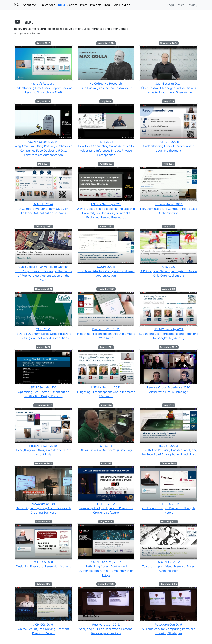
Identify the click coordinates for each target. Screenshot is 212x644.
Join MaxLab (121, 5)
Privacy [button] (192, 5)
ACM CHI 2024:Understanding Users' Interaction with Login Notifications (169, 146)
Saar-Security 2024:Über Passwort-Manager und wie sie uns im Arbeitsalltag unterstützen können (169, 88)
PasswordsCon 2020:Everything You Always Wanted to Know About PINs (43, 450)
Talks (62, 5)
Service (72, 5)
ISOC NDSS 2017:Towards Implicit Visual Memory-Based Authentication (169, 566)
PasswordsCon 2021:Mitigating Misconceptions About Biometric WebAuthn (106, 334)
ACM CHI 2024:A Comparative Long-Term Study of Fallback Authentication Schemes (43, 209)
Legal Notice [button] (176, 5)
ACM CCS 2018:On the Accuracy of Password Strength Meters (169, 508)
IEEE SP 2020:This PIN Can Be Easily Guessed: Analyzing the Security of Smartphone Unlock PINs (169, 450)
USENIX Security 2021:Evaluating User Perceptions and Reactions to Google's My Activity (169, 334)
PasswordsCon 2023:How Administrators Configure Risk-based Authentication (169, 209)
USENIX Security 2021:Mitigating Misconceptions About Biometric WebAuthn (106, 392)
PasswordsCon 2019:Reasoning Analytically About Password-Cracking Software (43, 508)
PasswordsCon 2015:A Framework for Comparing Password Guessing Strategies (169, 629)
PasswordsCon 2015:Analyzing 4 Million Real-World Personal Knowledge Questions (106, 629)
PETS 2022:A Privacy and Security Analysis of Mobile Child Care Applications (169, 271)
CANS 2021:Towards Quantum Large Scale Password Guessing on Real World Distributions (43, 334)
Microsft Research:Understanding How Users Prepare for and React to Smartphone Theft (43, 88)
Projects (96, 5)
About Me (29, 5)
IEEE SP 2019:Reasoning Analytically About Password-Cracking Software (106, 508)
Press (84, 5)
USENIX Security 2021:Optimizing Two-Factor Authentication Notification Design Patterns (43, 392)
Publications (47, 5)
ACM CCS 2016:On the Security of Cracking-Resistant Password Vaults (43, 629)
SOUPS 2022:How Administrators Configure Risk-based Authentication (106, 271)
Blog (107, 5)
